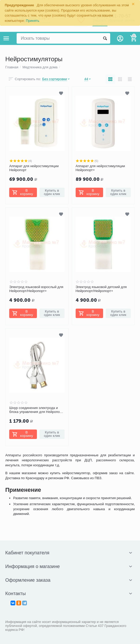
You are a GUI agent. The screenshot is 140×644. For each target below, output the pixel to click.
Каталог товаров (6, 38)
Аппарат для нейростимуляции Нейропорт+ (100, 168)
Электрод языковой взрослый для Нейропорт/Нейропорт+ (36, 289)
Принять (33, 21)
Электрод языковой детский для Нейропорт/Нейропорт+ (101, 289)
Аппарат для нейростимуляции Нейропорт (34, 168)
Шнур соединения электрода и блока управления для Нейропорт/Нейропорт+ (37, 410)
